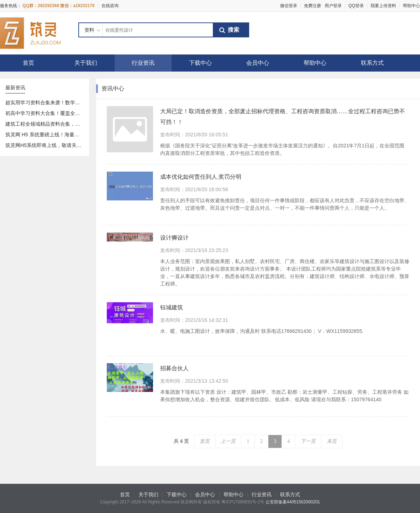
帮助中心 (411, 6)
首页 (28, 63)
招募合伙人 (174, 368)
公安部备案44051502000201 (293, 502)
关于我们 (86, 63)
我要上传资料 (383, 6)
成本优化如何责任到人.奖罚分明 (201, 177)
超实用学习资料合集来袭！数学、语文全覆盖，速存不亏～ (70, 103)
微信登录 (289, 6)
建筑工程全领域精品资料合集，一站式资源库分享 (60, 124)
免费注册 (313, 6)
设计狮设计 (174, 238)
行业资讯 (143, 63)
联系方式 (372, 63)
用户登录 (333, 6)
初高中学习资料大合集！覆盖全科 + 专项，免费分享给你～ (70, 113)
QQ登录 (356, 6)
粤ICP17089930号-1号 (243, 502)
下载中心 (200, 63)
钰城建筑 (172, 307)
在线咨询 (110, 6)
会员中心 (258, 63)
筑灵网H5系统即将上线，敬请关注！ (46, 145)
